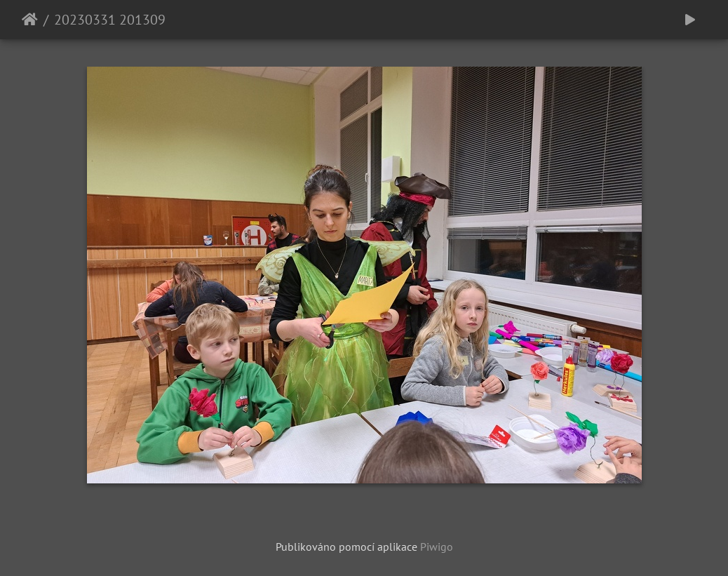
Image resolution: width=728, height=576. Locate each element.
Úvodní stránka (30, 20)
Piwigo (437, 547)
